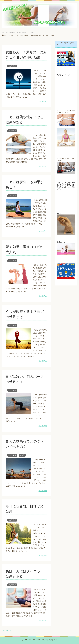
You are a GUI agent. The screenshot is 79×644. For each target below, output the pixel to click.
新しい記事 (7, 631)
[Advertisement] (68, 86)
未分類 (22, 455)
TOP (18, 32)
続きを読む (43, 102)
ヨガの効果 (12, 66)
